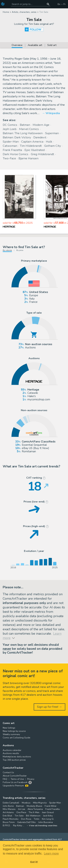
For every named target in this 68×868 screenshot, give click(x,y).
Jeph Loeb (10, 129)
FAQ (5, 779)
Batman (25, 125)
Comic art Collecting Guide (16, 738)
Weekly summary (11, 734)
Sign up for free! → (50, 707)
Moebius (26, 803)
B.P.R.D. (7, 826)
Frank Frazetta (12, 150)
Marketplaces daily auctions (17, 757)
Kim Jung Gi (48, 819)
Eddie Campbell (11, 803)
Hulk (49, 142)
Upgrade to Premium (16, 786)
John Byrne (8, 806)
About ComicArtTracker (15, 776)
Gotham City (52, 146)
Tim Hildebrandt (31, 146)
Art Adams (8, 812)
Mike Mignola (40, 803)
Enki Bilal (7, 816)
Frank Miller (51, 806)
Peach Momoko (11, 819)
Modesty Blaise (34, 806)
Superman (52, 133)
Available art (35, 45)
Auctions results (11, 753)
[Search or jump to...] (48, 4)
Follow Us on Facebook (15, 782)
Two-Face (9, 158)
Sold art (52, 45)
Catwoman (10, 146)
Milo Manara (9, 809)
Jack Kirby (48, 816)
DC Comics (10, 125)
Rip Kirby (18, 826)
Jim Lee (21, 809)
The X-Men (34, 812)
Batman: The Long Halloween (23, 133)
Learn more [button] (51, 854)
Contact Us (8, 772)
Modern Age (41, 125)
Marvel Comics (29, 129)
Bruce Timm (9, 822)
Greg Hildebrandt (42, 154)
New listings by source (14, 731)
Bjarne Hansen (28, 158)
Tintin (37, 819)
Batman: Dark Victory (17, 137)
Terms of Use (17, 779)
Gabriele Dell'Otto (26, 822)
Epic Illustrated (35, 150)
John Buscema (46, 822)
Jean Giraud (48, 812)
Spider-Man (11, 142)
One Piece (21, 812)
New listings (9, 728)
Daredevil (40, 137)
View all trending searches (43, 826)
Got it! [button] (34, 862)
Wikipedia (53, 113)
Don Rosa (26, 819)
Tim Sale (19, 816)
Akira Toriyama (35, 809)
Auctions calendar (12, 750)
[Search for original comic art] (31, 4)
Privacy (31, 779)
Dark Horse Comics (16, 154)
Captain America (32, 142)
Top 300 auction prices (14, 760)
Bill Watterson (33, 816)
